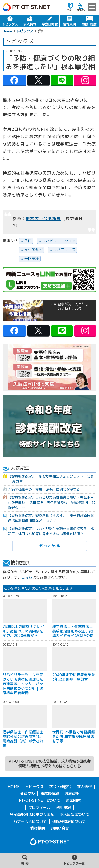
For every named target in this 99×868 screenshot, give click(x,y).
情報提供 (37, 828)
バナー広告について (30, 821)
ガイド (70, 7)
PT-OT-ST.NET (26, 7)
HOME (14, 787)
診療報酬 (72, 794)
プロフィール (39, 808)
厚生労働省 (34, 250)
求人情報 (30, 21)
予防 (28, 241)
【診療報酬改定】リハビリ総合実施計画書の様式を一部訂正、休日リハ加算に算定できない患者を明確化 (51, 531)
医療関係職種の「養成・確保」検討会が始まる (44, 489)
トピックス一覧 (75, 860)
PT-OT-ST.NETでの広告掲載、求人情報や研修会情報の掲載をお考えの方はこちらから (49, 764)
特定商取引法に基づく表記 (32, 814)
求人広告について (74, 814)
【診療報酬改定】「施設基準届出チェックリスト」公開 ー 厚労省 (51, 479)
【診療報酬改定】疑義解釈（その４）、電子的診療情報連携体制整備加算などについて (51, 518)
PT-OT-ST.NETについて (39, 800)
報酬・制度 (89, 21)
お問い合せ (60, 828)
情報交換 (69, 21)
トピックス (10, 21)
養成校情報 (50, 794)
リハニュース (64, 250)
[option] (49, 367)
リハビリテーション (59, 241)
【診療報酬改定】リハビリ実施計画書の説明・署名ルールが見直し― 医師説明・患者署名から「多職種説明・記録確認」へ (51, 502)
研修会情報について (69, 821)
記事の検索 (25, 860)
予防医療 (32, 259)
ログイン (81, 7)
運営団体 (73, 800)
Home (7, 31)
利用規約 (63, 808)
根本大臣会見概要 (43, 219)
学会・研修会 (50, 21)
